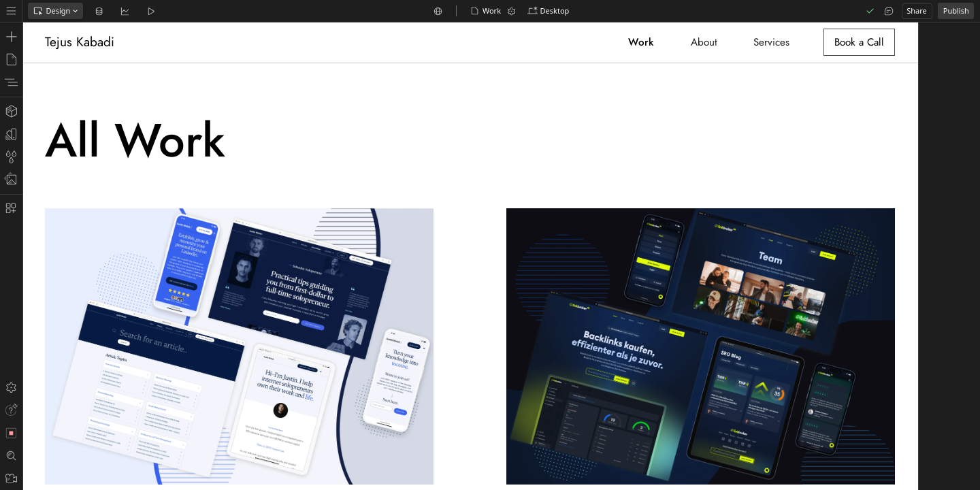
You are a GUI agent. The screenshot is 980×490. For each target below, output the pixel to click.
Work (641, 42)
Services (771, 42)
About (704, 42)
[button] (549, 11)
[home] (82, 43)
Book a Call (859, 42)
